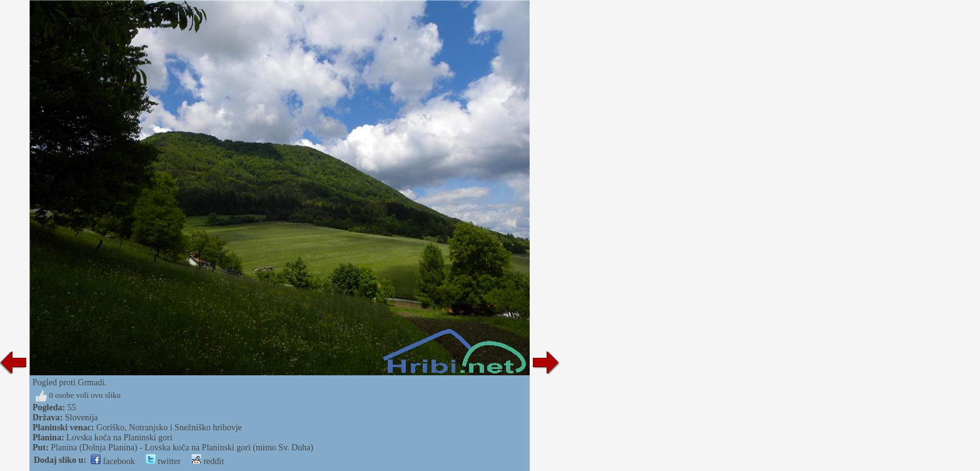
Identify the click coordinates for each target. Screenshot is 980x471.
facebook (113, 461)
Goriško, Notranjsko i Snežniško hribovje (169, 428)
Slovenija (82, 418)
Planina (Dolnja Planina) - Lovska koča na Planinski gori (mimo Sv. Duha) (182, 448)
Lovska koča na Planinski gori (119, 438)
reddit (208, 461)
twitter (163, 461)
